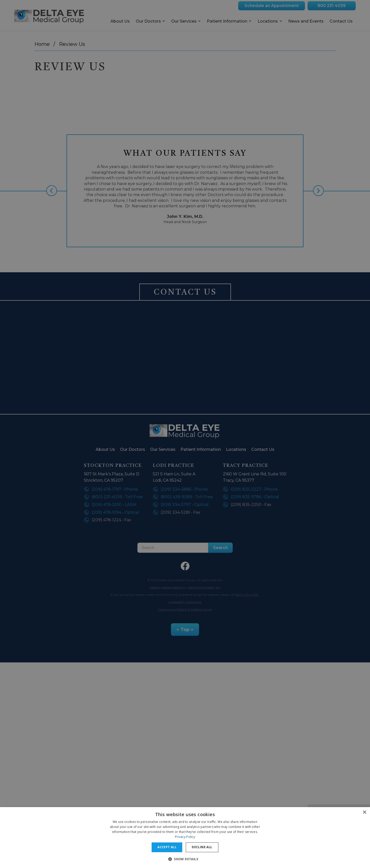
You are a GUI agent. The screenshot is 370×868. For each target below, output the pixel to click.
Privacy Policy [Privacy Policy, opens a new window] (185, 837)
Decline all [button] (202, 847)
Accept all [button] (167, 847)
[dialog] (185, 838)
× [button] (364, 812)
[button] (185, 859)
